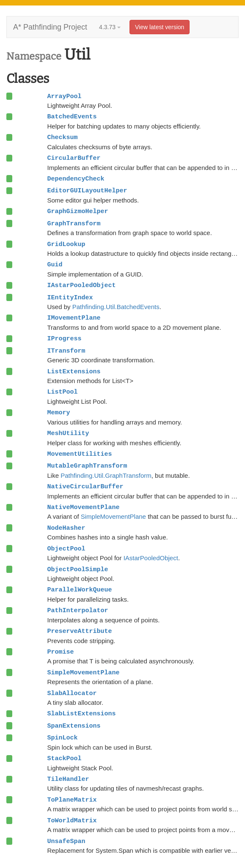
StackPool (65, 758)
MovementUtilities (80, 454)
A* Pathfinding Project (50, 27)
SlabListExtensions (82, 714)
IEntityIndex (70, 298)
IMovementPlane (74, 318)
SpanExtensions (74, 726)
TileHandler (68, 779)
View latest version (160, 27)
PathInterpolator (78, 611)
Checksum (63, 137)
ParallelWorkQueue (80, 590)
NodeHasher (66, 528)
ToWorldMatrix (72, 821)
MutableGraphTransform (87, 466)
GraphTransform (74, 224)
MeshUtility (68, 433)
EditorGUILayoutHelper (87, 191)
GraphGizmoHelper (78, 211)
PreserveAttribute (80, 631)
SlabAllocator (72, 693)
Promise (61, 652)
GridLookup (66, 244)
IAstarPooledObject (82, 285)
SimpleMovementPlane (113, 516)
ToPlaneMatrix (72, 800)
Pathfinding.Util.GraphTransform (106, 475)
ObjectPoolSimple (78, 570)
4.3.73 (110, 27)
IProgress (65, 339)
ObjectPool (66, 549)
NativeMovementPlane (84, 507)
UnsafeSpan (66, 841)
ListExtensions (74, 372)
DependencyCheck (76, 179)
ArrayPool (65, 96)
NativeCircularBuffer (85, 487)
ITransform (66, 351)
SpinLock (63, 738)
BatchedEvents (72, 117)
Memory (59, 413)
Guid (55, 265)
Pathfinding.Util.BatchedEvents (116, 307)
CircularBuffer (74, 158)
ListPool (63, 392)
